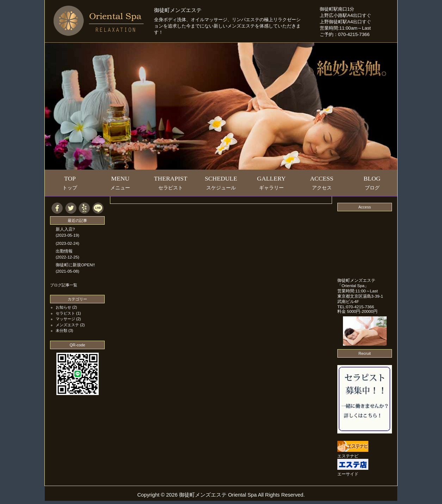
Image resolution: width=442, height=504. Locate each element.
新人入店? (65, 229)
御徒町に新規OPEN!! (75, 265)
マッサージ (65, 319)
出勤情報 (64, 251)
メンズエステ (67, 325)
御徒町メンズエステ (178, 10)
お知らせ (63, 307)
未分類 (62, 330)
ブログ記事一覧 (64, 285)
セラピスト (65, 313)
